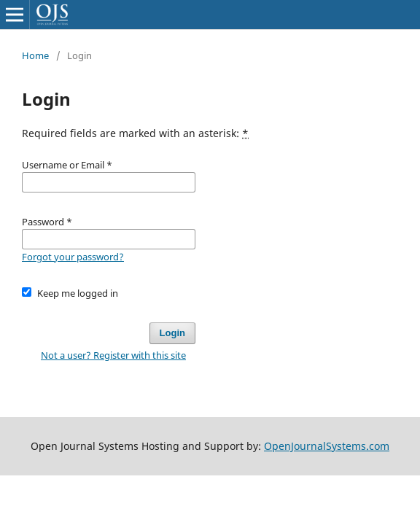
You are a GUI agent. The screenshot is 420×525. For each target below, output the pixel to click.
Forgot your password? (73, 257)
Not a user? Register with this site (113, 355)
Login (172, 333)
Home (35, 55)
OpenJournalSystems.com (327, 446)
